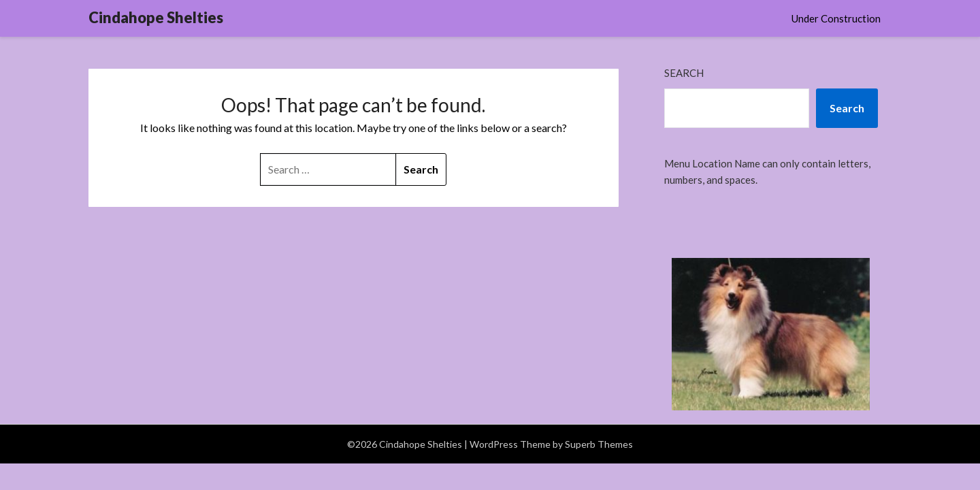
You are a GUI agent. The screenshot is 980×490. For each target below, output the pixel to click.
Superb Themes (599, 444)
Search (684, 73)
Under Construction (836, 18)
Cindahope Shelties (156, 17)
